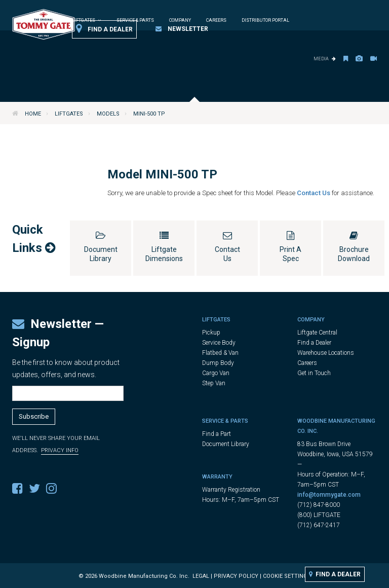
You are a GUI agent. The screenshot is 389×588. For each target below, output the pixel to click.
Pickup (211, 333)
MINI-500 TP (149, 114)
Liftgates (69, 114)
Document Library (226, 444)
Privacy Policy (236, 576)
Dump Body (218, 363)
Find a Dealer (104, 29)
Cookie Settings (287, 576)
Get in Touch (314, 373)
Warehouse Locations (326, 353)
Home (33, 114)
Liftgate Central (317, 333)
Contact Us (314, 193)
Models (108, 114)
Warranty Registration (231, 490)
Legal (201, 576)
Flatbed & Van (220, 353)
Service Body (219, 343)
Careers (216, 20)
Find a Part (217, 434)
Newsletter (182, 29)
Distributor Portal (265, 20)
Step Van (214, 383)
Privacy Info (60, 450)
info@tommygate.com (329, 495)
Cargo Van (216, 373)
